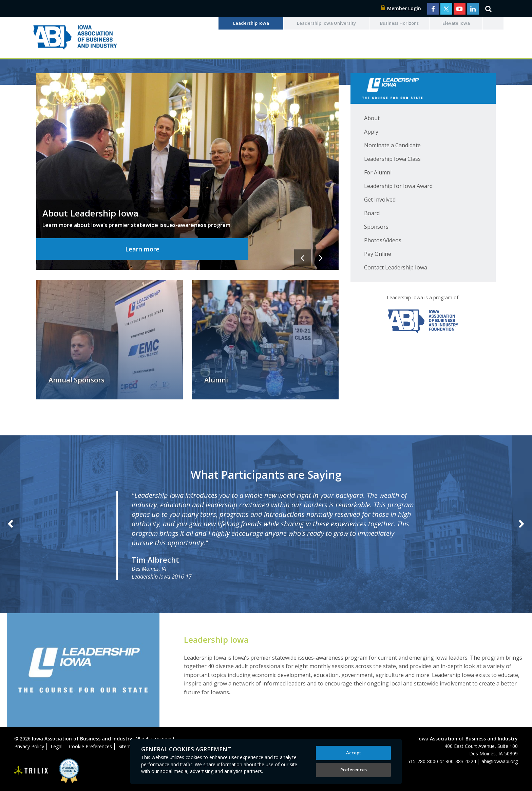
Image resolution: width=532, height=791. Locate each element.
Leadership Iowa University (326, 23)
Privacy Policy (29, 746)
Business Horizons (399, 23)
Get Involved (380, 200)
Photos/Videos (383, 240)
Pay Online (378, 254)
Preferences (354, 770)
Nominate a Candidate (392, 145)
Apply (371, 132)
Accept (354, 753)
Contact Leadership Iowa (396, 267)
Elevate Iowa (456, 23)
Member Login (401, 8)
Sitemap (127, 746)
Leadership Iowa (251, 23)
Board (372, 213)
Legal (56, 746)
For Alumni (378, 172)
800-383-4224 (461, 761)
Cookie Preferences (90, 746)
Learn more (142, 249)
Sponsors (376, 227)
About (372, 118)
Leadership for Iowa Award (398, 186)
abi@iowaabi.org (500, 761)
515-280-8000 (423, 761)
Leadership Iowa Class (392, 159)
